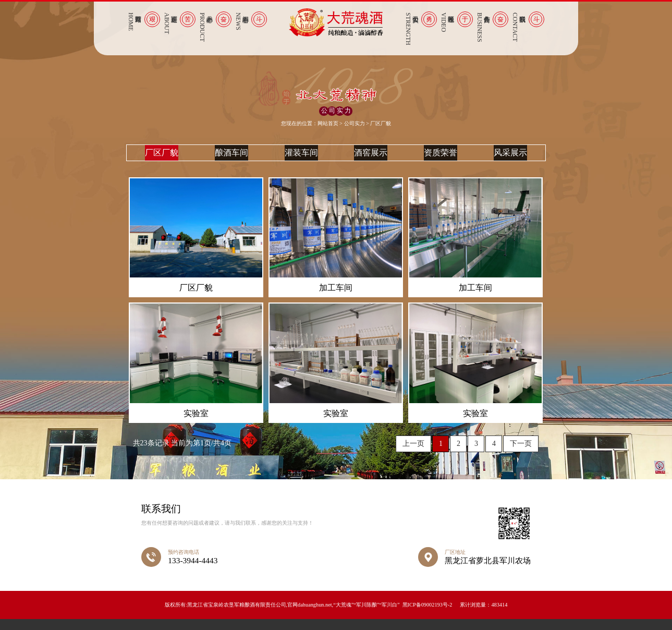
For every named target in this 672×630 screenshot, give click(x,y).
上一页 (413, 455)
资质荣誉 (441, 158)
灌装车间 (301, 158)
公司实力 (355, 123)
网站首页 (328, 123)
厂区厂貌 (162, 158)
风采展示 (510, 158)
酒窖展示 (371, 158)
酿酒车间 (231, 158)
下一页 (521, 455)
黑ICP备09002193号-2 (427, 616)
